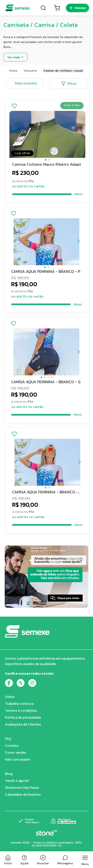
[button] (46, 160)
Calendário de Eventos (23, 795)
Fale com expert (18, 759)
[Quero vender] (77, 8)
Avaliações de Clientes (23, 724)
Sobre (10, 697)
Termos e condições (21, 711)
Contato (12, 746)
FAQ (8, 739)
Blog (9, 774)
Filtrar (69, 84)
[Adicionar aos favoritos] (14, 106)
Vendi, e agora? (17, 781)
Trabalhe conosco (19, 704)
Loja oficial (22, 153)
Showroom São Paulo (22, 788)
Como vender (16, 753)
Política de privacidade (23, 717)
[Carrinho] (57, 8)
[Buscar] (43, 8)
